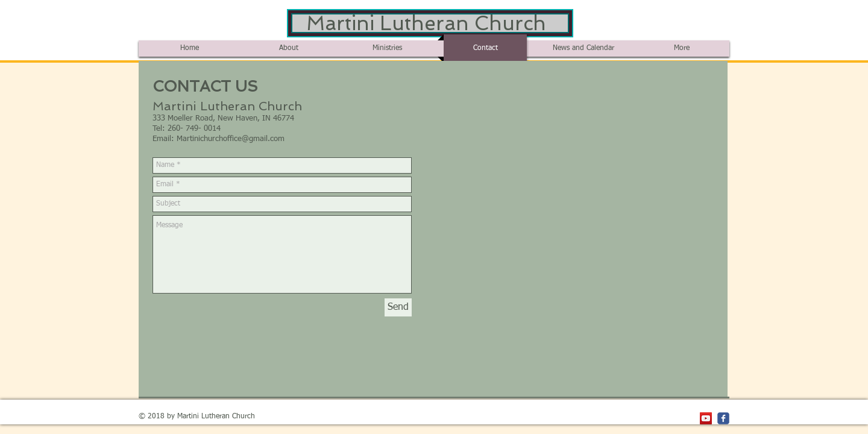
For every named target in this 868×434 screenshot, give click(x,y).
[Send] (398, 307)
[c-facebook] (723, 418)
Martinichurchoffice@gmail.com (231, 139)
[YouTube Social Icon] (706, 418)
